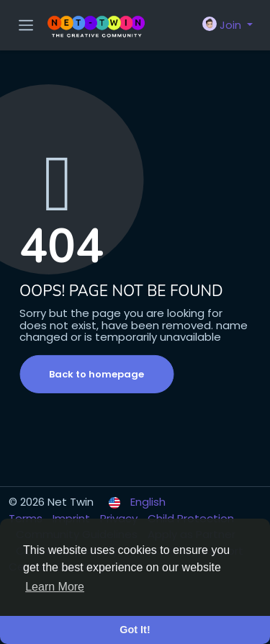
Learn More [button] (55, 587)
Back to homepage (96, 374)
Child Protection (191, 518)
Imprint (73, 518)
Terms (27, 518)
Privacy (120, 518)
